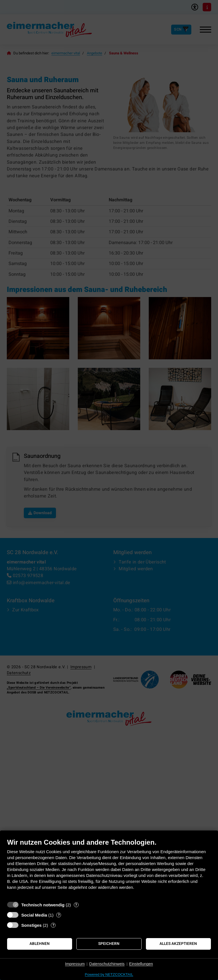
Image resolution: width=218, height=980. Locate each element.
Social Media (34, 915)
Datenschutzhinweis (107, 964)
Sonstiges (32, 925)
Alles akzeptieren (178, 944)
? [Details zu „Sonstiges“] (53, 925)
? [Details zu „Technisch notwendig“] (76, 905)
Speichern (109, 944)
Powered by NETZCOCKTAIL (109, 974)
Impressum (75, 964)
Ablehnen (40, 944)
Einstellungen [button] (141, 964)
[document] (109, 868)
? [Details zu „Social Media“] (59, 915)
